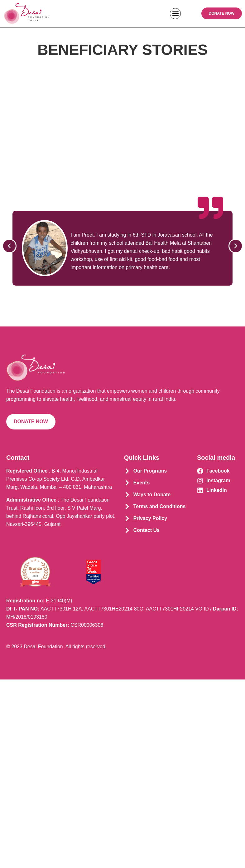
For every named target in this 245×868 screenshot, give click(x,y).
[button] (175, 14)
